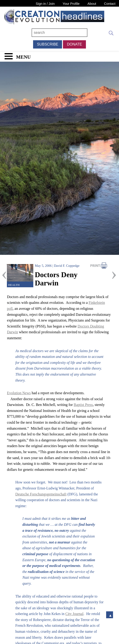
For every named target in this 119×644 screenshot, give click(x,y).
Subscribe (48, 44)
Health (14, 285)
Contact (110, 4)
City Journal (75, 614)
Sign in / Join (45, 4)
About (92, 4)
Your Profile (71, 4)
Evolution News (19, 393)
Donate (74, 44)
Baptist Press (83, 405)
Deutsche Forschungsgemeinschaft (41, 494)
